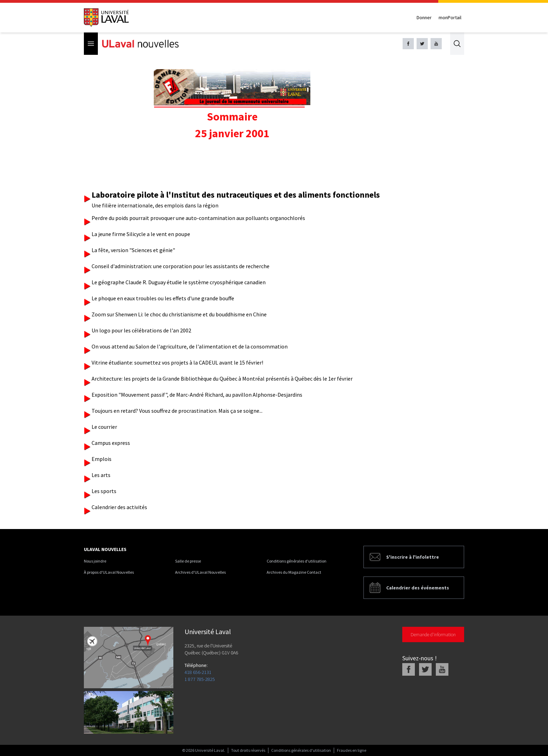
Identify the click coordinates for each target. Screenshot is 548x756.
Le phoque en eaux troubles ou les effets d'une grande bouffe (163, 298)
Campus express (111, 443)
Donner (424, 17)
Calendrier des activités (119, 507)
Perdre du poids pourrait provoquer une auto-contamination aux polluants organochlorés (198, 218)
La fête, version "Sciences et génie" (133, 250)
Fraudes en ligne (352, 750)
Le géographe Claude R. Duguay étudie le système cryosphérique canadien (179, 282)
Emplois (102, 459)
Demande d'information (433, 634)
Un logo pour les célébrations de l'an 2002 (141, 330)
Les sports (104, 491)
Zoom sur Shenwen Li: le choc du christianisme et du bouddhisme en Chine (179, 314)
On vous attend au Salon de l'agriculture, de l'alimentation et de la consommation (190, 346)
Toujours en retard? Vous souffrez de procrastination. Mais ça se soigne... (177, 411)
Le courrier (104, 427)
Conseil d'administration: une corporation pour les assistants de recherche (181, 266)
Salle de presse (188, 561)
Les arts (101, 475)
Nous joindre (95, 561)
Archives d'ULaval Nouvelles (200, 572)
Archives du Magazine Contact (294, 572)
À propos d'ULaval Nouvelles (109, 572)
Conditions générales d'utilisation (297, 561)
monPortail (450, 17)
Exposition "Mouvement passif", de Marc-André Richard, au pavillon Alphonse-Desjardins (197, 395)
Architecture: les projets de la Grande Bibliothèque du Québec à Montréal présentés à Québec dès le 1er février (222, 379)
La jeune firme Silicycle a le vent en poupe (141, 234)
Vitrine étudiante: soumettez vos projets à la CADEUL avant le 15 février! (177, 362)
